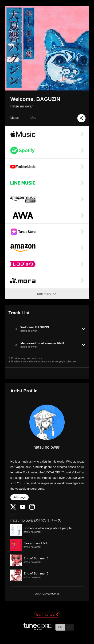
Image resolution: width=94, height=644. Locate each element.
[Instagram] (32, 509)
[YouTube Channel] (23, 508)
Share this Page (47, 615)
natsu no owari (22, 106)
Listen (15, 118)
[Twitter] (13, 508)
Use (33, 118)
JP (70, 627)
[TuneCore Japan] (38, 629)
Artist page (20, 497)
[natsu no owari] (47, 422)
